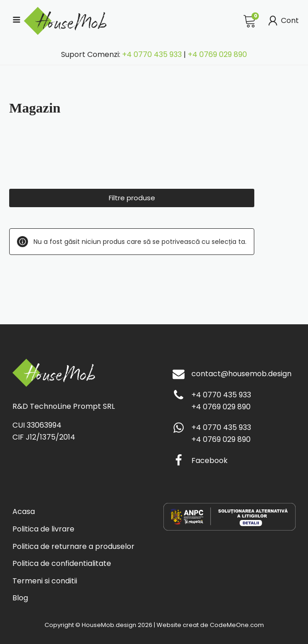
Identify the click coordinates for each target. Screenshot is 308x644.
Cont (282, 21)
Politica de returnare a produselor (73, 546)
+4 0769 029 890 (217, 54)
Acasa (24, 511)
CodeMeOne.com (237, 625)
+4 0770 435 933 (152, 54)
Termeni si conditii (45, 581)
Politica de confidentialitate (62, 563)
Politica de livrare (43, 529)
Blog (20, 598)
